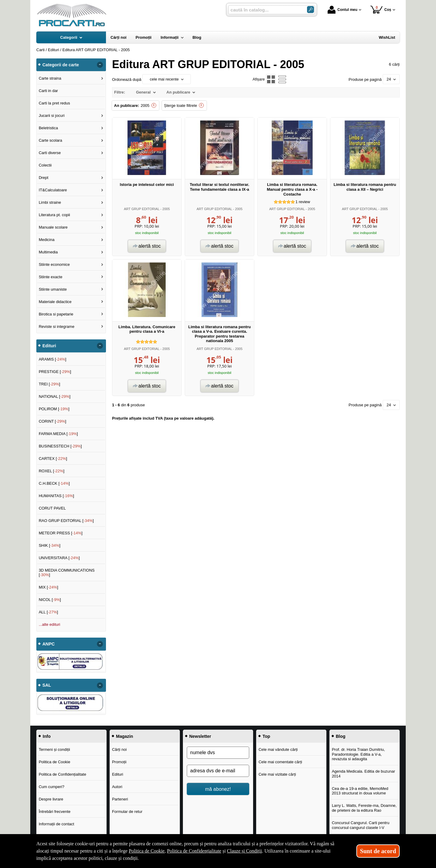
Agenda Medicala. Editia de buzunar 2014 (363, 774)
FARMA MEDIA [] (58, 434)
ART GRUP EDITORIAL (142, 209)
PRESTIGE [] (55, 372)
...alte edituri (50, 624)
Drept (44, 178)
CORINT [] (53, 421)
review (303, 202)
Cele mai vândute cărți (278, 749)
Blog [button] (341, 736)
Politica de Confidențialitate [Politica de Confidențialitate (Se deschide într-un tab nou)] (194, 851)
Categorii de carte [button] (61, 65)
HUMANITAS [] (56, 496)
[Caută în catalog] (310, 10)
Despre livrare (51, 799)
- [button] (100, 65)
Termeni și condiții (54, 749)
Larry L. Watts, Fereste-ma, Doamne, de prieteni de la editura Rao (364, 808)
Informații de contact (56, 824)
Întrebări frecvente (55, 812)
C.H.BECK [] (54, 483)
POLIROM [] (54, 409)
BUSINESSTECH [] (60, 446)
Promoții (119, 762)
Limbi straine (50, 202)
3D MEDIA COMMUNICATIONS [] (67, 573)
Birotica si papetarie (56, 314)
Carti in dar (48, 91)
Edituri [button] (49, 346)
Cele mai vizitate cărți (277, 774)
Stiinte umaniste (53, 289)
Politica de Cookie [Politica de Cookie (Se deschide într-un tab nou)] (147, 851)
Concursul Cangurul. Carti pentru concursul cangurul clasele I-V (361, 825)
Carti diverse (50, 153)
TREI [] (50, 384)
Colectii (45, 165)
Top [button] (266, 736)
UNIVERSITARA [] (59, 558)
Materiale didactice (55, 302)
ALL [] (48, 612)
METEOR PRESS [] (61, 533)
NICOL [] (50, 600)
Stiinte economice (54, 264)
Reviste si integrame (57, 327)
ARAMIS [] (53, 359)
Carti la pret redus (54, 103)
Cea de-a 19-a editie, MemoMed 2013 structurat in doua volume (360, 791)
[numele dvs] (218, 753)
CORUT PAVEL (52, 508)
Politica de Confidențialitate (63, 774)
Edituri (118, 774)
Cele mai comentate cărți (280, 762)
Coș (381, 10)
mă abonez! (218, 789)
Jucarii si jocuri (52, 116)
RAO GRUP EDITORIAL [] (66, 521)
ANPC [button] (49, 644)
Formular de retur (127, 812)
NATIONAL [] (55, 396)
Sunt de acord (378, 851)
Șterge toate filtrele (181, 106)
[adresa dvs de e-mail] (218, 771)
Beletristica (48, 128)
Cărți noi (119, 749)
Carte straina (50, 78)
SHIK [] (50, 545)
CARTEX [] (53, 459)
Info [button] (47, 736)
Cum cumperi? (52, 787)
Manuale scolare (53, 227)
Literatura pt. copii (54, 215)
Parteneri (120, 799)
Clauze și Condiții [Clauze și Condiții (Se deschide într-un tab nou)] (245, 851)
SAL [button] (47, 685)
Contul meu (342, 10)
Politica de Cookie (54, 762)
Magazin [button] (124, 736)
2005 (145, 106)
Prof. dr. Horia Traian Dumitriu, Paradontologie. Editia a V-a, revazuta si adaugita (358, 754)
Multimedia (48, 252)
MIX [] (48, 587)
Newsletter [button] (200, 736)
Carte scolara (50, 140)
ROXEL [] (52, 471)
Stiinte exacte (51, 277)
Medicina (47, 240)
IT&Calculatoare (53, 190)
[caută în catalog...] (265, 10)
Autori (117, 787)
